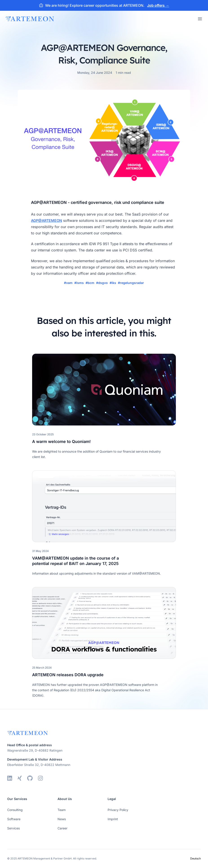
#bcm (90, 283)
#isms (79, 283)
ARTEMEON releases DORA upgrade (68, 675)
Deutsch (196, 858)
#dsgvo (102, 283)
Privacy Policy (118, 810)
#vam (68, 283)
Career (62, 828)
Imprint (113, 819)
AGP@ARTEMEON (46, 220)
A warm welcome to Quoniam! (61, 442)
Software (14, 819)
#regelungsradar (131, 283)
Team (62, 810)
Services (13, 828)
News (62, 819)
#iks (113, 283)
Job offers (158, 5)
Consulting (15, 810)
